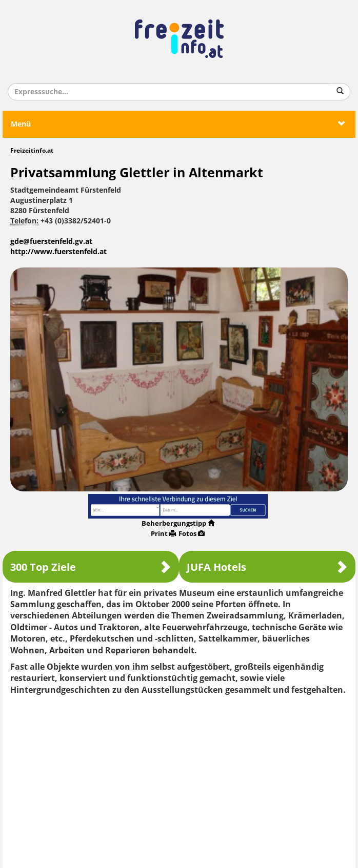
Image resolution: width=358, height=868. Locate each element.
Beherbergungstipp (178, 523)
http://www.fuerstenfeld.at (58, 252)
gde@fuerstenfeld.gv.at (51, 242)
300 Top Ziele (91, 567)
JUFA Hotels (267, 567)
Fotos (192, 534)
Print (163, 534)
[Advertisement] (179, 778)
